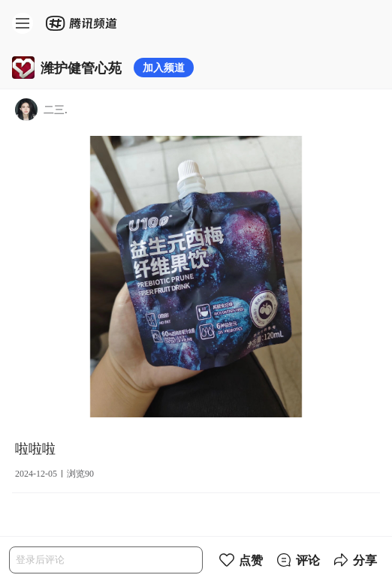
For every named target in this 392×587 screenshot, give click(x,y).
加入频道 (164, 67)
